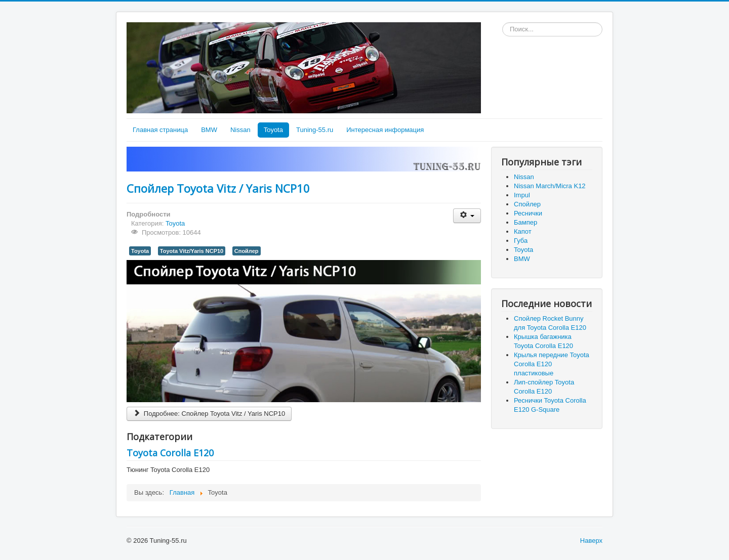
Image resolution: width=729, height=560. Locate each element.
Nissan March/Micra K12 (550, 186)
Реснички (528, 213)
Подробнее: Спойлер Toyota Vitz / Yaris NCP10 (209, 414)
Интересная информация (385, 130)
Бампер (525, 222)
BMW (209, 130)
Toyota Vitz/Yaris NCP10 (192, 251)
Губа (521, 241)
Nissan (240, 130)
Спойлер (247, 251)
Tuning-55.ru (315, 130)
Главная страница (160, 130)
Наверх (591, 541)
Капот (523, 231)
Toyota (273, 130)
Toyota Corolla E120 (170, 453)
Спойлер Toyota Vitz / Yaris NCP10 (218, 188)
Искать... (502, 23)
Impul (522, 195)
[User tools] (467, 216)
